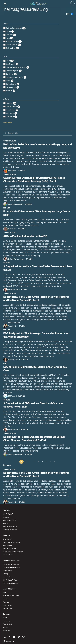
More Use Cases (8, 549)
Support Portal (7, 564)
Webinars (6, 596)
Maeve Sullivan (13, 360)
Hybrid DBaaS (7, 539)
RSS (68, 14)
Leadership (6, 615)
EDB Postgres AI (8, 508)
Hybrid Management (9, 514)
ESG (25, 640)
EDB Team (12, 390)
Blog (4, 586)
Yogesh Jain (12, 326)
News (5, 363)
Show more (7, 123)
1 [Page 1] (21, 455)
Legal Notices (18, 640)
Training (5, 568)
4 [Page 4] (34, 455)
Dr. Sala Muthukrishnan (16, 259)
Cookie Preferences (60, 640)
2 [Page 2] (26, 455)
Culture (6, 263)
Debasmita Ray (13, 290)
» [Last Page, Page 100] (55, 455)
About (5, 612)
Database (6, 511)
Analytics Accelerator (10, 520)
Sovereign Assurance (10, 524)
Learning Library (8, 602)
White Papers (7, 599)
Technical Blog (9, 141)
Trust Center (7, 571)
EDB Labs (7, 208)
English (9, 635)
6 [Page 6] (42, 455)
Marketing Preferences (45, 640)
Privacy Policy (33, 640)
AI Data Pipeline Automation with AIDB (25, 236)
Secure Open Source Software (13, 546)
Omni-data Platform (9, 542)
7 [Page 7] (47, 455)
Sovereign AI (7, 533)
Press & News (7, 618)
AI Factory (6, 517)
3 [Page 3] (30, 455)
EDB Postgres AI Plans (10, 574)
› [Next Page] (51, 455)
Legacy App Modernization (11, 536)
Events (5, 593)
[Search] (37, 133)
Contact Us (6, 624)
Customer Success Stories (11, 590)
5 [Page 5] (38, 455)
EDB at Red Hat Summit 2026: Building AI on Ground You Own (38, 367)
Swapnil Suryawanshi (15, 204)
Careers (5, 621)
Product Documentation (10, 558)
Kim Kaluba (12, 229)
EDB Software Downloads (11, 561)
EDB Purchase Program (10, 577)
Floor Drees (12, 171)
